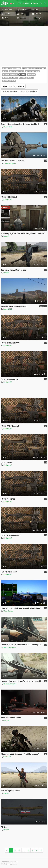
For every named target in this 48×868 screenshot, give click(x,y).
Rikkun (6, 793)
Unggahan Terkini (20, 92)
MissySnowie (8, 611)
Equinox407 (8, 200)
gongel (6, 236)
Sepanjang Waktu (13, 86)
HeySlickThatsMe (10, 647)
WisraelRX (7, 757)
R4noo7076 (8, 127)
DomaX (6, 830)
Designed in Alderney (10, 862)
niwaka (6, 273)
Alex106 (6, 720)
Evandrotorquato (10, 163)
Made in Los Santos (9, 864)
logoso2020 (8, 309)
